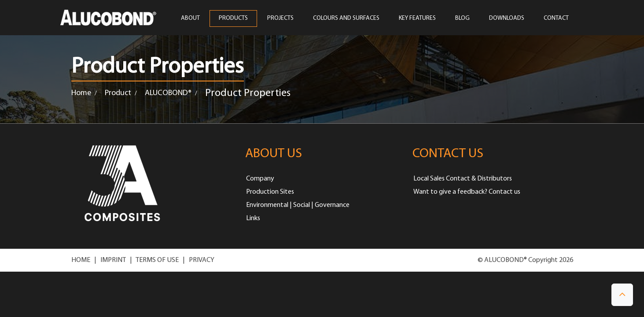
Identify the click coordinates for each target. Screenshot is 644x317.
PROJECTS (280, 18)
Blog (462, 18)
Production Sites (270, 192)
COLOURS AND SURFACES (346, 18)
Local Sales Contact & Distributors (463, 179)
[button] (622, 295)
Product (118, 93)
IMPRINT (113, 260)
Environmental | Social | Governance (298, 205)
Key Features (417, 18)
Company (260, 179)
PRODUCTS (233, 18)
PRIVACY (202, 260)
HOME (81, 260)
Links (253, 218)
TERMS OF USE (157, 260)
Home (81, 93)
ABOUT (190, 18)
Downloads (507, 18)
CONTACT (556, 18)
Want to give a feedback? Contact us (467, 192)
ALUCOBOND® (168, 93)
